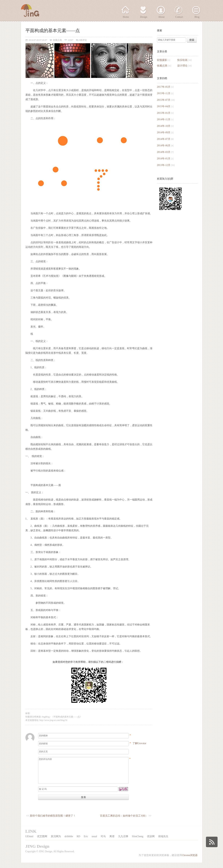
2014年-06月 (164, 146)
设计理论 (182, 66)
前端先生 (163, 842)
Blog (197, 17)
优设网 (151, 842)
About (161, 17)
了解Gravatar (139, 743)
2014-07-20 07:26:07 (38, 40)
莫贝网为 (56, 842)
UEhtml (29, 842)
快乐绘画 (182, 60)
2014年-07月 (164, 139)
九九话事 (123, 842)
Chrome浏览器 (190, 861)
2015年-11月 (164, 93)
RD (78, 842)
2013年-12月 (164, 165)
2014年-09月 (164, 133)
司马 (103, 842)
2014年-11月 (164, 119)
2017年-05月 (164, 87)
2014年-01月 (164, 159)
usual (94, 842)
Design (144, 17)
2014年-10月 (164, 126)
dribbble (69, 842)
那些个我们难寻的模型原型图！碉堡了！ (53, 821)
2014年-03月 (164, 152)
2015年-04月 (164, 106)
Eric (86, 842)
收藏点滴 (162, 66)
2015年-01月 (164, 113)
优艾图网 (42, 842)
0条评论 (83, 40)
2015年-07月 (164, 100)
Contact (179, 17)
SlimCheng (138, 842)
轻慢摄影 (162, 60)
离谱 (112, 842)
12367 (70, 40)
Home (126, 17)
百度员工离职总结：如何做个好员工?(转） (124, 821)
